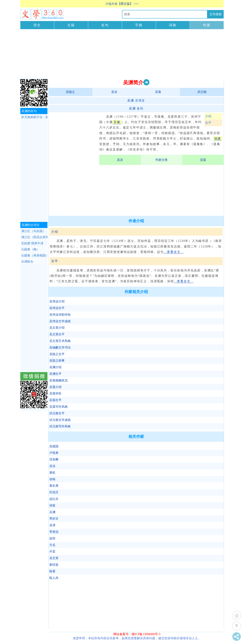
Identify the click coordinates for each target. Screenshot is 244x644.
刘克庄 (54, 492)
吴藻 (158, 92)
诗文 (37, 25)
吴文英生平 (57, 334)
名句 (105, 25)
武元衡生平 (57, 413)
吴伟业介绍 (57, 301)
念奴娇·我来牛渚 (32, 243)
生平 (208, 123)
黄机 (52, 473)
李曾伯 (54, 532)
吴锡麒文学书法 (60, 348)
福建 (218, 138)
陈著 (52, 571)
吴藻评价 (55, 393)
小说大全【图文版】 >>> (122, 4)
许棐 (52, 551)
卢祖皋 (54, 453)
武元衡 (202, 92)
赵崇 (52, 538)
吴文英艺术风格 (60, 341)
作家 (207, 25)
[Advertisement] (122, 54)
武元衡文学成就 (60, 420)
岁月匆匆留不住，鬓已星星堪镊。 (34, 117)
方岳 (52, 545)
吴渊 (52, 512)
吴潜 (52, 525)
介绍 (208, 116)
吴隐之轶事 (57, 361)
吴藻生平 (55, 400)
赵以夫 (54, 499)
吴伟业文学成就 (60, 321)
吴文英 (54, 558)
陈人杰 (54, 578)
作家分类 (161, 160)
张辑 (52, 479)
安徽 (117, 122)
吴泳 (114, 92)
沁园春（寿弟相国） (34, 255)
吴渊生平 (55, 374)
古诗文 (136, 101)
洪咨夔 (54, 459)
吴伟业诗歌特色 (60, 315)
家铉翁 (54, 565)
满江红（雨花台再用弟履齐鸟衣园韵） (34, 237)
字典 (139, 25)
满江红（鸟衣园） (33, 231)
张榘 (52, 506)
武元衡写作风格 (60, 426)
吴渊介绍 (55, 367)
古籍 (71, 25)
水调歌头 (27, 262)
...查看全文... (174, 252)
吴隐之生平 (57, 354)
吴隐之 (70, 92)
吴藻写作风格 (58, 407)
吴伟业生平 (57, 308)
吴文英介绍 (57, 328)
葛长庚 (54, 486)
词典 (173, 25)
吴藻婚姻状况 (58, 380)
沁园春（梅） (30, 249)
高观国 (54, 446)
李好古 (54, 519)
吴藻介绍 (55, 387)
